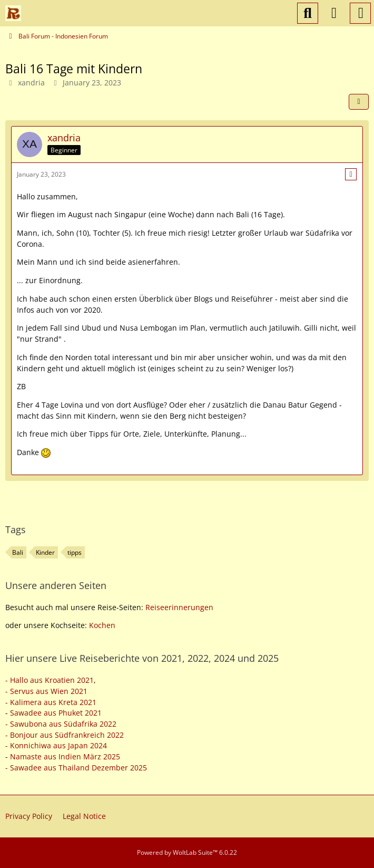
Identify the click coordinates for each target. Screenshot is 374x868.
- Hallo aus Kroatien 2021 (50, 680)
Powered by (187, 852)
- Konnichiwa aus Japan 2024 (56, 745)
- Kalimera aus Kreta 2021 (51, 702)
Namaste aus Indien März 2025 (65, 756)
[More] (351, 174)
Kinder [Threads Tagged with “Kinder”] (45, 552)
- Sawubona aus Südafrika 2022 (61, 724)
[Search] (308, 13)
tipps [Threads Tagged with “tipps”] (75, 552)
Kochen (102, 625)
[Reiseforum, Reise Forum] (13, 13)
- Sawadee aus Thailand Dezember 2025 (76, 768)
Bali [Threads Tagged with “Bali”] (18, 552)
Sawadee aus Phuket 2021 (56, 713)
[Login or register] (334, 13)
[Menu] (360, 13)
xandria (31, 83)
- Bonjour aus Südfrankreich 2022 (65, 735)
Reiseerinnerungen (179, 607)
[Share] (359, 102)
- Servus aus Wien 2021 (46, 691)
